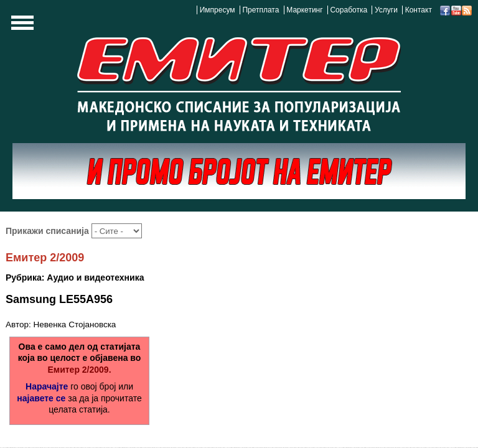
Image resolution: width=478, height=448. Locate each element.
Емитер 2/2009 (45, 258)
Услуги (386, 10)
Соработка (349, 10)
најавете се (41, 398)
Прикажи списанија (49, 231)
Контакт (419, 10)
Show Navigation (21, 26)
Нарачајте (47, 386)
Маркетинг (304, 10)
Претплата (260, 10)
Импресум (218, 10)
